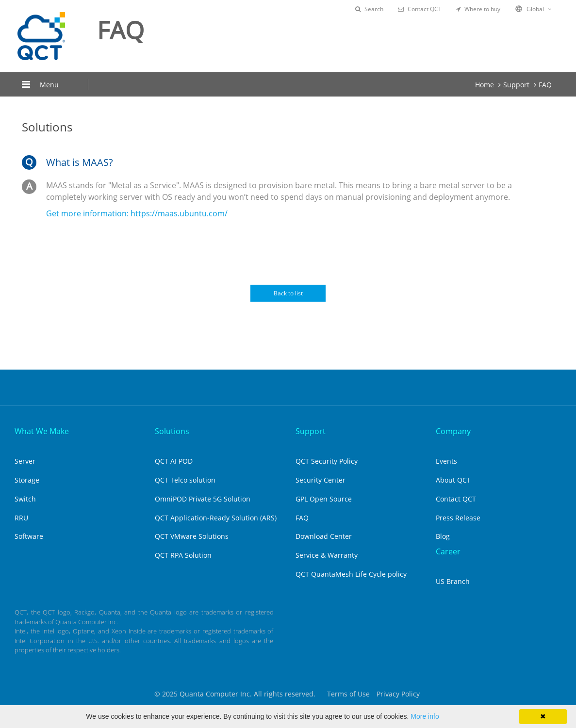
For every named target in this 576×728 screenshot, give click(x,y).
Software (29, 536)
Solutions (172, 431)
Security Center (321, 480)
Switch (25, 499)
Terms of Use (348, 694)
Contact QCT (420, 9)
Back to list (288, 293)
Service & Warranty (327, 555)
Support (516, 85)
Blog (443, 536)
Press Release (458, 518)
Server (25, 461)
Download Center (324, 536)
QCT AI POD (174, 461)
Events (446, 461)
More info (425, 716)
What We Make (42, 431)
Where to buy (478, 9)
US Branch (453, 581)
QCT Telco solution (185, 480)
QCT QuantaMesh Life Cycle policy (351, 574)
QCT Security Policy (327, 461)
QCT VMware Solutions (192, 536)
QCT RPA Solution (183, 555)
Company (453, 431)
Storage (27, 480)
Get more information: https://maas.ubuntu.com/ (137, 213)
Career (448, 551)
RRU (21, 518)
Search (369, 9)
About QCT (453, 480)
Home (485, 85)
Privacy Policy (398, 694)
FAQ (545, 85)
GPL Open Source (324, 499)
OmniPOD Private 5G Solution (203, 499)
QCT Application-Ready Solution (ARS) (216, 518)
